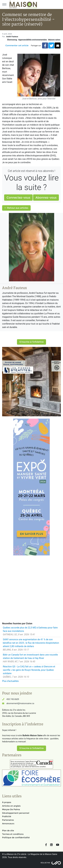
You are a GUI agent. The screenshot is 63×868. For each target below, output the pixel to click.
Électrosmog (12, 40)
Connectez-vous (18, 198)
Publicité (7, 816)
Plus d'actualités (10, 681)
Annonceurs (8, 824)
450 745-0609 (13, 699)
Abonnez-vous (46, 198)
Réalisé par (45, 863)
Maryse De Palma (11, 809)
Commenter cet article (17, 45)
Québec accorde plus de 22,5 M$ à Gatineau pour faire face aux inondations (30, 629)
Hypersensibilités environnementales (32, 40)
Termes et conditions (13, 834)
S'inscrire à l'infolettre (31, 342)
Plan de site (8, 831)
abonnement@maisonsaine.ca (20, 703)
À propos (7, 802)
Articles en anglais (11, 806)
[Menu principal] (4, 4)
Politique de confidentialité (16, 837)
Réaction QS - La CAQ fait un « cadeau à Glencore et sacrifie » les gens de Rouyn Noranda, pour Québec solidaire (29, 670)
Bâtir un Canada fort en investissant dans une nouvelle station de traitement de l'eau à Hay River (30, 656)
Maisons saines (54, 40)
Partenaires (8, 820)
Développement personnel (16, 813)
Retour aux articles (16, 208)
